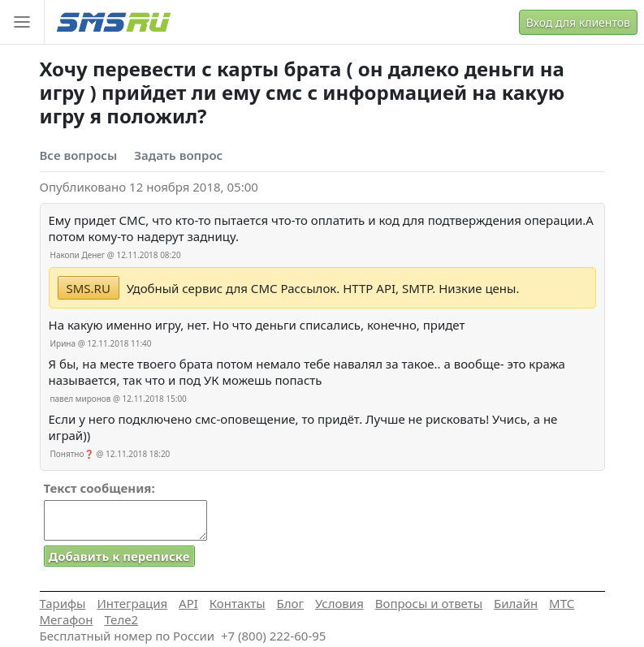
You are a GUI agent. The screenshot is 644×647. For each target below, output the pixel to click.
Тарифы (63, 603)
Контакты (238, 603)
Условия (339, 603)
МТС (562, 603)
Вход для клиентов (578, 22)
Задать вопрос (178, 155)
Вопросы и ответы (429, 603)
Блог (291, 603)
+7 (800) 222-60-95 (273, 636)
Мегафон (67, 619)
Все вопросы (79, 155)
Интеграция (132, 603)
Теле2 (121, 619)
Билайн (516, 603)
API (188, 603)
